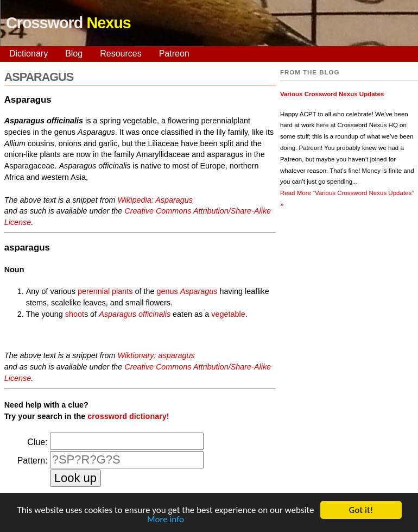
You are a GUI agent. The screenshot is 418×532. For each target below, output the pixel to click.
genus (167, 291)
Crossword (68, 23)
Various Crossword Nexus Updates (332, 94)
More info (166, 520)
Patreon (174, 54)
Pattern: (33, 461)
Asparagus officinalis (135, 314)
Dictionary (28, 54)
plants (122, 291)
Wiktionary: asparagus (156, 355)
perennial (94, 291)
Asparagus (199, 291)
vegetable (228, 314)
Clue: (37, 442)
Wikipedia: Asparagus (155, 200)
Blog (74, 54)
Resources (121, 54)
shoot (75, 314)
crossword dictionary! (128, 416)
